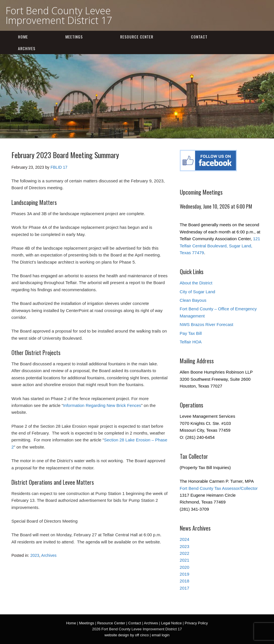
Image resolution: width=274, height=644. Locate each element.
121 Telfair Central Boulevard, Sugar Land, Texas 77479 (220, 246)
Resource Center (137, 37)
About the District (196, 283)
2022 (185, 553)
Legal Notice (171, 623)
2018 (185, 581)
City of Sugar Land (198, 292)
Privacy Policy (196, 623)
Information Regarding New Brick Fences (102, 405)
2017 (185, 588)
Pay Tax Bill (191, 333)
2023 (35, 555)
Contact (199, 37)
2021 (185, 560)
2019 (185, 574)
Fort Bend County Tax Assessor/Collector (219, 488)
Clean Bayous (193, 300)
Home (23, 37)
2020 (185, 567)
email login (161, 635)
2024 (185, 539)
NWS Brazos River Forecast (207, 324)
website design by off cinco (127, 635)
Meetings (74, 37)
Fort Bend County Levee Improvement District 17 (59, 15)
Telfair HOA (191, 342)
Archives (27, 48)
